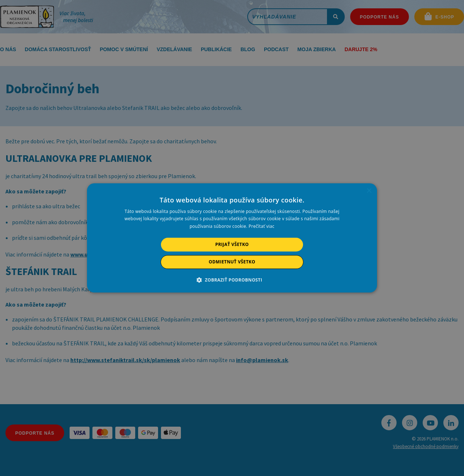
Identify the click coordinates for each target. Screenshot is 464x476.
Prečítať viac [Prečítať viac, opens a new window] (262, 226)
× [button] (369, 191)
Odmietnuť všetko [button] (232, 262)
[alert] (232, 238)
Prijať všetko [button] (232, 244)
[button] (232, 280)
